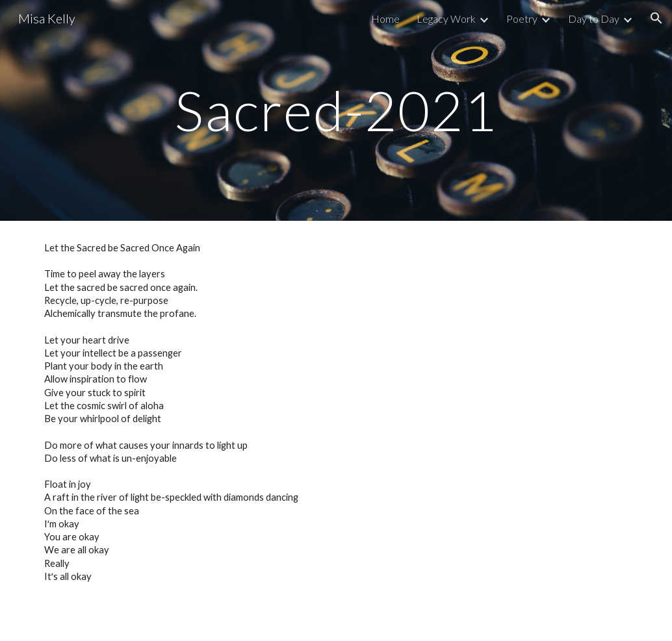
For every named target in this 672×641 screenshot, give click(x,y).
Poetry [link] (522, 19)
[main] (336, 110)
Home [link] (385, 19)
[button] (656, 18)
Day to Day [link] (594, 19)
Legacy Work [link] (446, 19)
